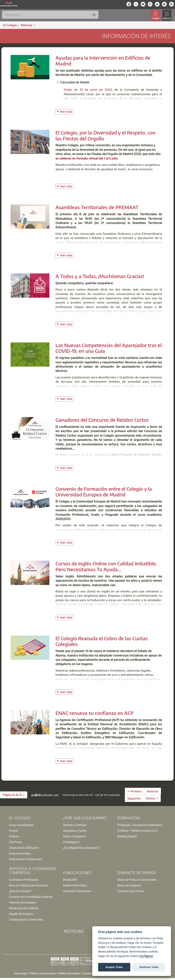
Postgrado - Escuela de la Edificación (140, 825)
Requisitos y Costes (75, 830)
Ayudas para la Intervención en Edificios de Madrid (103, 61)
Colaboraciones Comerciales (26, 919)
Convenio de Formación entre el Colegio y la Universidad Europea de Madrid (104, 492)
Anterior (152, 791)
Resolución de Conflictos (24, 908)
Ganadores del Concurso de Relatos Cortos (102, 420)
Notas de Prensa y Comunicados (137, 879)
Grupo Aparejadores (21, 825)
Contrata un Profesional (24, 879)
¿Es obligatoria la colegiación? (81, 848)
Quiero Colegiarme (74, 836)
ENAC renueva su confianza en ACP (95, 713)
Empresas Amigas (20, 853)
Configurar (146, 956)
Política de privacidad (43, 973)
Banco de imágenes (129, 885)
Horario (14, 830)
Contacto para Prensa (130, 891)
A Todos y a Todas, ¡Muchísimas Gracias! (100, 276)
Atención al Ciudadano (23, 902)
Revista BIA (70, 879)
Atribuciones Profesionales (25, 859)
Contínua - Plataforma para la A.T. (138, 830)
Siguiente (134, 798)
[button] (14, 795)
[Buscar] (50, 15)
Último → (152, 798)
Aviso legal (20, 973)
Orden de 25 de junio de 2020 (88, 90)
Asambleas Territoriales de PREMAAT (97, 207)
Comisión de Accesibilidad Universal (31, 897)
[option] (33, 825)
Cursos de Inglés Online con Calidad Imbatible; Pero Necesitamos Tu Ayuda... (106, 566)
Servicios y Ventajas (75, 825)
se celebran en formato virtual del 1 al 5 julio (87, 158)
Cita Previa (15, 842)
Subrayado (154, 459)
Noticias (14, 836)
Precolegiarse (71, 842)
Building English (127, 836)
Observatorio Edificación (24, 848)
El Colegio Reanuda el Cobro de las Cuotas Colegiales (102, 641)
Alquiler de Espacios (21, 914)
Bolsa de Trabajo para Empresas (28, 885)
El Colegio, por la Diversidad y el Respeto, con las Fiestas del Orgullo (105, 135)
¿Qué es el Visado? (20, 891)
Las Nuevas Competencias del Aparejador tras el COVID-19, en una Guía (109, 348)
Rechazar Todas (149, 967)
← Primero (135, 791)
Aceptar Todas (114, 967)
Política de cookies (69, 973)
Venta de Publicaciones (77, 891)
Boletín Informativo (75, 885)
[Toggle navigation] (167, 15)
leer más (67, 111)
